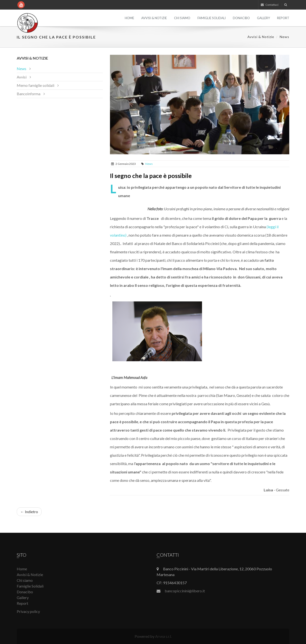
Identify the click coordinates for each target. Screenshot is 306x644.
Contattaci (270, 5)
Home (129, 18)
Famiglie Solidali (212, 18)
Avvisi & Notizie (154, 18)
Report (283, 18)
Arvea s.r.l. (163, 636)
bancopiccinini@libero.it (185, 591)
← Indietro (29, 512)
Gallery (263, 18)
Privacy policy (28, 611)
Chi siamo (182, 18)
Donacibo (241, 18)
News (284, 37)
